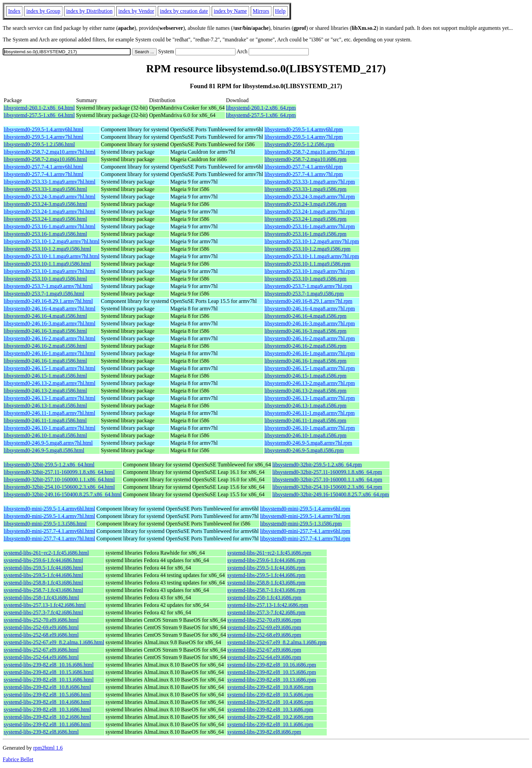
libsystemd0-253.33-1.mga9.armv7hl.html (50, 182)
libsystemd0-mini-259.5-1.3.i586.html (45, 524)
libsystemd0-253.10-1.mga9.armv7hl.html (50, 271)
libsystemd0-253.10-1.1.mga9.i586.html (47, 264)
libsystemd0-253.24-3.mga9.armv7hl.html (50, 197)
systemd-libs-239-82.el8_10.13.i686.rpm (272, 680)
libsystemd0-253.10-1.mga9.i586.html (45, 279)
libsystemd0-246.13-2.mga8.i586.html (45, 391)
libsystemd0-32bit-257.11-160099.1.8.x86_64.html (59, 472)
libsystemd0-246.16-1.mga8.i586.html (45, 361)
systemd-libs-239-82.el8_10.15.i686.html (49, 672)
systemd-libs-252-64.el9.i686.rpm (264, 657)
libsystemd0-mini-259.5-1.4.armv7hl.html (49, 516)
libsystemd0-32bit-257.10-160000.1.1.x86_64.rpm (327, 479)
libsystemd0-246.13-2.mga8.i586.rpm (305, 391)
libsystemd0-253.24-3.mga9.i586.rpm (305, 204)
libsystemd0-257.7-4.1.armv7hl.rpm (303, 174)
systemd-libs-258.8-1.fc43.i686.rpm (266, 583)
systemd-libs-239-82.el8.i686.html (41, 732)
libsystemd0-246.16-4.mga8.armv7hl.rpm (310, 309)
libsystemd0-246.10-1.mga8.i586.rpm (305, 435)
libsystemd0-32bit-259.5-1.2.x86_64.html (49, 465)
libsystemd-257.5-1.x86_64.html (39, 115)
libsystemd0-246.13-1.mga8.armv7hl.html (50, 398)
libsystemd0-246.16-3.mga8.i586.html (45, 331)
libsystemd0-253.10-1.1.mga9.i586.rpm (307, 264)
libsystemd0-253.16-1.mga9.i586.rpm (305, 234)
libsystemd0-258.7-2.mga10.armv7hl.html (50, 152)
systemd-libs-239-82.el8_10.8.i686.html (47, 687)
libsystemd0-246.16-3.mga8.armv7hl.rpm (310, 323)
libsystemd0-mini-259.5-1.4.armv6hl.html (49, 509)
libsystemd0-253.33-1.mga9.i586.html (45, 189)
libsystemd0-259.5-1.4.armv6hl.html (44, 129)
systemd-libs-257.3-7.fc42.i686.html (43, 612)
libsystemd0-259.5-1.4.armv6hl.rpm (303, 129)
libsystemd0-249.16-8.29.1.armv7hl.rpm (308, 301)
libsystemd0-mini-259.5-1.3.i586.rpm (301, 524)
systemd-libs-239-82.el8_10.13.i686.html (49, 680)
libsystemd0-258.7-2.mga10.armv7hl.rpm (310, 152)
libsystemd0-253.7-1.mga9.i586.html (44, 294)
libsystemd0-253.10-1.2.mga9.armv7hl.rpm (312, 241)
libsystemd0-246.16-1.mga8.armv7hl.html (50, 353)
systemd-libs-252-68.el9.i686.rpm (264, 635)
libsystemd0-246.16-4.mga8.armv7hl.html (50, 309)
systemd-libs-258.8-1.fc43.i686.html (43, 583)
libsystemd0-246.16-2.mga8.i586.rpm (305, 346)
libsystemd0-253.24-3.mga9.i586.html (45, 204)
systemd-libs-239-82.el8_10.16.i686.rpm (272, 665)
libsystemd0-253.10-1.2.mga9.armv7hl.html (52, 241)
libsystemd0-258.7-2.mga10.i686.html (45, 159)
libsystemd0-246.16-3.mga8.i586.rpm (305, 331)
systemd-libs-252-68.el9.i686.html (41, 635)
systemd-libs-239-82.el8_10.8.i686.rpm (270, 687)
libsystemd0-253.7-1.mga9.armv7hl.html (48, 286)
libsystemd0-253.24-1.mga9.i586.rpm (305, 219)
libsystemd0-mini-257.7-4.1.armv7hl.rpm (305, 539)
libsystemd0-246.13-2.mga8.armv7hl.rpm (310, 383)
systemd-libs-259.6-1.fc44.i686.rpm (266, 560)
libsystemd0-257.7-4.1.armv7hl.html (44, 174)
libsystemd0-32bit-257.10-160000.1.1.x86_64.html (59, 479)
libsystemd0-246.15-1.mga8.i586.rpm (305, 376)
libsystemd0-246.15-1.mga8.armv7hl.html (50, 368)
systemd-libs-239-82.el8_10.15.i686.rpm (272, 672)
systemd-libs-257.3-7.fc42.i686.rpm (266, 612)
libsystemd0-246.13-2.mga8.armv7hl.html (50, 383)
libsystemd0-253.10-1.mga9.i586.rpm (305, 279)
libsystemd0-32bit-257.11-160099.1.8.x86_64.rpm (327, 472)
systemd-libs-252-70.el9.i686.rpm (264, 620)
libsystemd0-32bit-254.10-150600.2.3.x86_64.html (59, 487)
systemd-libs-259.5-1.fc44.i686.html (43, 568)
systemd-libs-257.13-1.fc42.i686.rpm (268, 605)
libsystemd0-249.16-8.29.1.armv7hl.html (48, 301)
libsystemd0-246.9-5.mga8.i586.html (44, 450)
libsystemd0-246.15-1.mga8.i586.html (45, 376)
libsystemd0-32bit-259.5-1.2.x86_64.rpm (317, 465)
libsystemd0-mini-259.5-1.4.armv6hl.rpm (305, 509)
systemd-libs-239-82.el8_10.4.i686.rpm (270, 702)
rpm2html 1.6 (48, 748)
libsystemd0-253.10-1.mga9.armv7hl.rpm (310, 271)
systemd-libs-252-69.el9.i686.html (41, 627)
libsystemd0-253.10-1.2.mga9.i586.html (47, 249)
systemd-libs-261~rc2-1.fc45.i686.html (46, 553)
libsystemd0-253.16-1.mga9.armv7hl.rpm (310, 226)
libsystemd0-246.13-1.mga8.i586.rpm (305, 406)
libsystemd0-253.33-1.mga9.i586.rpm (305, 189)
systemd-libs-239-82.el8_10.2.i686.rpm (270, 717)
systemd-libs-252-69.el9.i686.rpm (264, 627)
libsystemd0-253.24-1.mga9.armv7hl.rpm (310, 212)
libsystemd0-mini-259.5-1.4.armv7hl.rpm (305, 516)
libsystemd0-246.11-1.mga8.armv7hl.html (50, 413)
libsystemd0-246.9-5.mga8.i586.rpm (304, 450)
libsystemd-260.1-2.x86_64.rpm (261, 108)
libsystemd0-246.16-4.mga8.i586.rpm (305, 316)
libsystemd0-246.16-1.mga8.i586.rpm (305, 361)
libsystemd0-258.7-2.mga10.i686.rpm (305, 159)
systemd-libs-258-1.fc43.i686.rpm (264, 598)
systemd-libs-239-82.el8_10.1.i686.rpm (270, 724)
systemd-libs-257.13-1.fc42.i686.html (45, 605)
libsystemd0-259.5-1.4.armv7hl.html (44, 137)
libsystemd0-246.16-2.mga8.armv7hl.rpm (310, 338)
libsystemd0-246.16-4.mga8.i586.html (45, 316)
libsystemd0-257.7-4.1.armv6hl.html (44, 167)
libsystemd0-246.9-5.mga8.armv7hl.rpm (308, 443)
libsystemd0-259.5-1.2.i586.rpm (299, 144)
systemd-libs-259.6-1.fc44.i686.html (43, 560)
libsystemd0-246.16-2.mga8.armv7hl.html (50, 338)
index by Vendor (136, 11)
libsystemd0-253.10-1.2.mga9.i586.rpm (307, 249)
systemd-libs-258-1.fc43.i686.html (41, 598)
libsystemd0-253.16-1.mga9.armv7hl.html (50, 226)
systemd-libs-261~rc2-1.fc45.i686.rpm (269, 553)
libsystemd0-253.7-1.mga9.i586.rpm (304, 294)
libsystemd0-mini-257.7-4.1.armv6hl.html (49, 531)
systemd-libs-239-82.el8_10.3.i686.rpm (270, 709)
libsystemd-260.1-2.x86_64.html (39, 108)
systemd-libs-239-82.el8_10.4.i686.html (47, 702)
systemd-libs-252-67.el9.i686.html (41, 650)
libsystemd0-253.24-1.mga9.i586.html (45, 219)
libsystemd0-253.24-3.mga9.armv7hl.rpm (310, 197)
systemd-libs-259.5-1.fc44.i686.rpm (266, 568)
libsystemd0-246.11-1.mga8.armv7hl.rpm (309, 413)
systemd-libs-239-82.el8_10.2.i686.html (47, 717)
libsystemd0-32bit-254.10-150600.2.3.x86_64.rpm (327, 487)
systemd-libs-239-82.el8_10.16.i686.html (49, 665)
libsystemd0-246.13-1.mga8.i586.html (45, 406)
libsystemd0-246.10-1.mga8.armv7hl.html (50, 428)
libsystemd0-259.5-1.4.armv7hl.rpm (303, 137)
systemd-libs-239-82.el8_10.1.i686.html (47, 724)
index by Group (43, 11)
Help (280, 11)
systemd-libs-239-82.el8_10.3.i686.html (47, 709)
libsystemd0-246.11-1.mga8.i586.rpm (305, 420)
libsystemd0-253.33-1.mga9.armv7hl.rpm (310, 182)
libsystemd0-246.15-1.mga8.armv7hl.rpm (310, 368)
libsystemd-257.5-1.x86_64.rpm (261, 115)
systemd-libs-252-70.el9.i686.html (41, 620)
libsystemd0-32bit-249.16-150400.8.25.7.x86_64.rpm (331, 494)
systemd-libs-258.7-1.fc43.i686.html (43, 590)
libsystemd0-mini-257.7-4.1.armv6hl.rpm (305, 531)
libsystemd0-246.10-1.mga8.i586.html (45, 435)
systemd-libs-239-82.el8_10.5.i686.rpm (270, 695)
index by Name (230, 11)
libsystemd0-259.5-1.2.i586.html (39, 144)
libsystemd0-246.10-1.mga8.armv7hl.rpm (310, 428)
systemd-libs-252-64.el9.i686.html (41, 657)
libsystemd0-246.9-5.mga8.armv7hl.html (48, 443)
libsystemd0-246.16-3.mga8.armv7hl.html (50, 323)
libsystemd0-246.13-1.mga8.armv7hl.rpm (310, 398)
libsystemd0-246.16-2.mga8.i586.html (45, 346)
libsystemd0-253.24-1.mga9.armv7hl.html (50, 212)
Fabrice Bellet (18, 759)
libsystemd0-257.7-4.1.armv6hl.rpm (303, 167)
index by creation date (184, 11)
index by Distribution (89, 11)
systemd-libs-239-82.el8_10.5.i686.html (47, 695)
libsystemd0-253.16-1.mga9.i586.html (45, 234)
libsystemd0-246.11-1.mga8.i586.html (45, 420)
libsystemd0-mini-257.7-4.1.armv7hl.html (49, 539)
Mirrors (261, 11)
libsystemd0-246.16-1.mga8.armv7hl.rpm (310, 353)
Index (14, 11)
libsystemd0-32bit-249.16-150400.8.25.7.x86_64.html (63, 494)
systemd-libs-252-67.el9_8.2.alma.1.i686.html (54, 642)
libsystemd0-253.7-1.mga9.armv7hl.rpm (308, 286)
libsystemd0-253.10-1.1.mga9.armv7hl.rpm (312, 256)
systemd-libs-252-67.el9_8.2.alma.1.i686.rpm (277, 642)
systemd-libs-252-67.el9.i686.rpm (264, 650)
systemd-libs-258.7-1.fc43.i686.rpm (266, 590)
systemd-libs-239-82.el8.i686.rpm (264, 732)
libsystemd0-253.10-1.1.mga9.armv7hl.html (52, 256)
